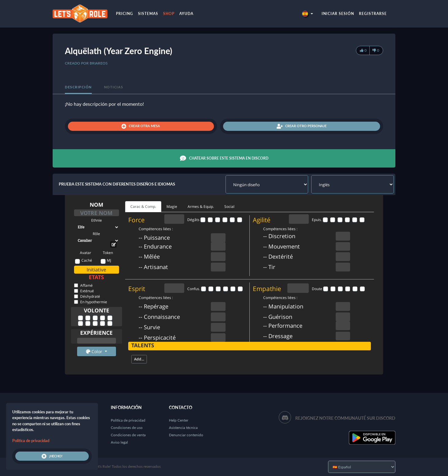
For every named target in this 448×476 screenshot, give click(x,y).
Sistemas (148, 14)
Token (108, 253)
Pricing (125, 14)
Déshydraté (90, 296)
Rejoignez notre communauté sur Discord (345, 418)
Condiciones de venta (128, 435)
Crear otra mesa (141, 126)
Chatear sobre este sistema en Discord (224, 158)
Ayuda (186, 14)
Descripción (78, 87)
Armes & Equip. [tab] (201, 207)
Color (95, 351)
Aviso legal (119, 442)
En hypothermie (94, 302)
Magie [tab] (172, 207)
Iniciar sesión (338, 14)
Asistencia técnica (183, 428)
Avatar (86, 253)
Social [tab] (229, 207)
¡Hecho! (52, 456)
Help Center (179, 420)
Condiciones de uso (127, 428)
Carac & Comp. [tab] (143, 207)
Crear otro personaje (302, 126)
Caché (87, 260)
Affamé (86, 285)
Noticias (114, 87)
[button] (308, 14)
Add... (139, 359)
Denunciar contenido (186, 435)
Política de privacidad (128, 420)
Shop (169, 14)
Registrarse (373, 14)
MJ (109, 260)
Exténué (87, 291)
